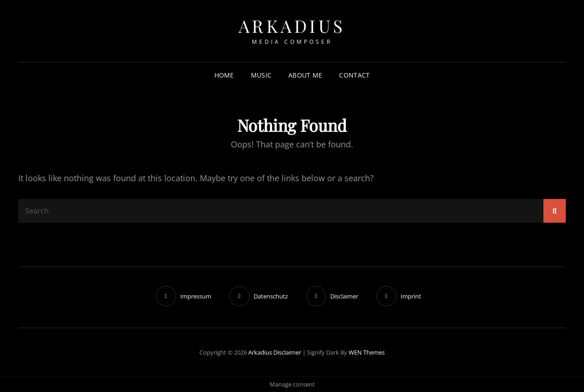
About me (305, 75)
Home (224, 75)
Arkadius (292, 26)
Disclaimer (287, 352)
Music (261, 75)
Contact (354, 75)
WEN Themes (367, 352)
